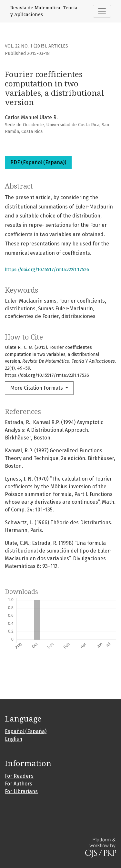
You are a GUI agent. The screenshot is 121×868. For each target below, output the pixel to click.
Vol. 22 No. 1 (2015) (25, 46)
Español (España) (26, 731)
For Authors (19, 784)
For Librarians (21, 791)
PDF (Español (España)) (38, 162)
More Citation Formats (37, 388)
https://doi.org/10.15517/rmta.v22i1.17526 (47, 270)
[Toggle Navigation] (102, 11)
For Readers (19, 776)
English (14, 739)
